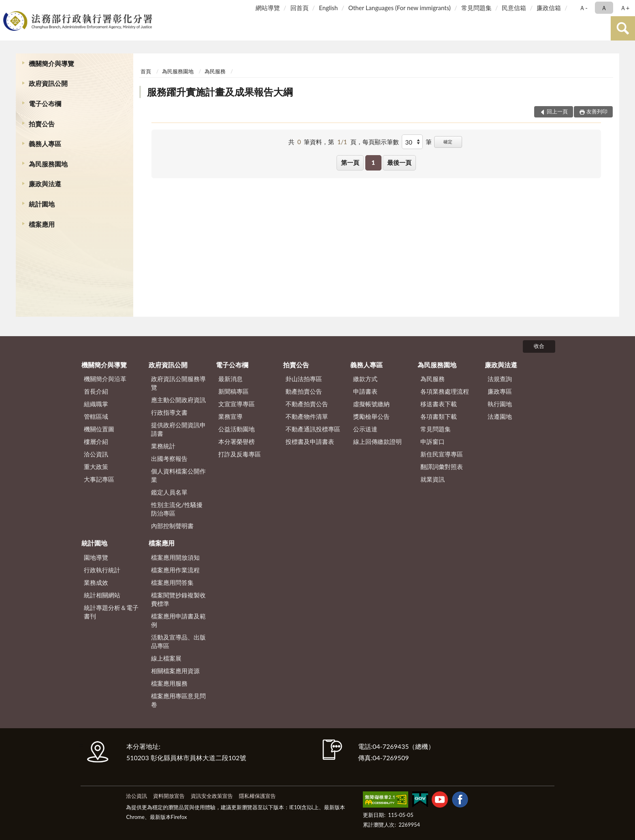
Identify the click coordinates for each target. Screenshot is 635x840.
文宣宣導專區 (237, 404)
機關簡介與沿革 (105, 379)
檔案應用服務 (169, 683)
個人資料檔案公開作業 (178, 475)
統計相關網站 (102, 595)
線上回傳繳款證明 (377, 441)
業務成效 (96, 582)
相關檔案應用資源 (175, 671)
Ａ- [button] (583, 8)
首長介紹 (96, 391)
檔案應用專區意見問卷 (178, 700)
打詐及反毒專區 (240, 454)
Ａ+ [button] (625, 8)
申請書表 (365, 391)
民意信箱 (514, 8)
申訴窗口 (433, 441)
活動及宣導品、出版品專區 (178, 641)
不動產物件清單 (307, 416)
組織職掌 (96, 404)
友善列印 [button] (597, 111)
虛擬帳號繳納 (371, 404)
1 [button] (373, 162)
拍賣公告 (42, 124)
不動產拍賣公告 (307, 404)
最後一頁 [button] (399, 162)
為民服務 (215, 71)
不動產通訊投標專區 (313, 429)
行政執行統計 (102, 570)
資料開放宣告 (169, 796)
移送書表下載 (439, 404)
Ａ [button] (604, 8)
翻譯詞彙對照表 (442, 467)
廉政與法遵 (45, 184)
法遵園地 (500, 416)
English (329, 8)
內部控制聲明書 (172, 526)
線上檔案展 (166, 658)
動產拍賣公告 (304, 391)
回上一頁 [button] (557, 111)
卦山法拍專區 (304, 379)
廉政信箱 (549, 8)
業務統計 (163, 446)
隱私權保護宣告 (257, 796)
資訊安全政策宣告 (212, 796)
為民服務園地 (48, 164)
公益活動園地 (237, 429)
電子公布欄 (45, 103)
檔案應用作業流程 (175, 570)
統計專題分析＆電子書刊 (111, 612)
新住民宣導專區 (442, 454)
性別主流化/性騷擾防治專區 (177, 509)
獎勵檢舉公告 (371, 416)
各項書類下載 (439, 416)
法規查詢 (500, 379)
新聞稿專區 (233, 391)
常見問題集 (476, 8)
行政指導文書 (169, 412)
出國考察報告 (169, 458)
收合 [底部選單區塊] (539, 346)
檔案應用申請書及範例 (178, 620)
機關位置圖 (99, 429)
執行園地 (500, 404)
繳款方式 (365, 379)
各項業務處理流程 (445, 391)
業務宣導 (230, 416)
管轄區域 (96, 416)
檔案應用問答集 (172, 582)
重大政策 (96, 467)
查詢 (623, 28)
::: (8, 7)
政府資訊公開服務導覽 (178, 383)
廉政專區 (500, 391)
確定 (448, 142)
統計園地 (42, 204)
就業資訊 (433, 479)
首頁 (146, 71)
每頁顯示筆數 (381, 142)
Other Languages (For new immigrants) (400, 8)
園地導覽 (96, 557)
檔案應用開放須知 (175, 557)
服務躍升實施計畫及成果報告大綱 (220, 92)
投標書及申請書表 (310, 441)
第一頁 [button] (350, 162)
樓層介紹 (96, 441)
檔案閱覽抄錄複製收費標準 (178, 599)
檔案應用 (42, 224)
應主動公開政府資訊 (178, 400)
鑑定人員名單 (169, 492)
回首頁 (299, 8)
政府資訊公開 (48, 83)
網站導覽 (268, 8)
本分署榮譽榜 (237, 441)
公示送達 (365, 429)
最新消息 (230, 379)
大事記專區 (99, 479)
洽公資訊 (96, 454)
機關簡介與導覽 (51, 63)
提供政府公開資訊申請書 (178, 429)
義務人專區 (45, 144)
